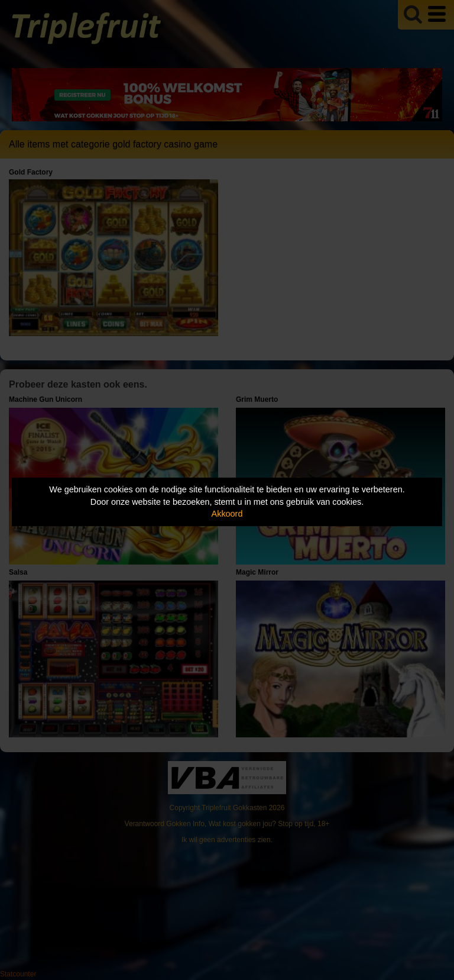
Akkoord (227, 514)
